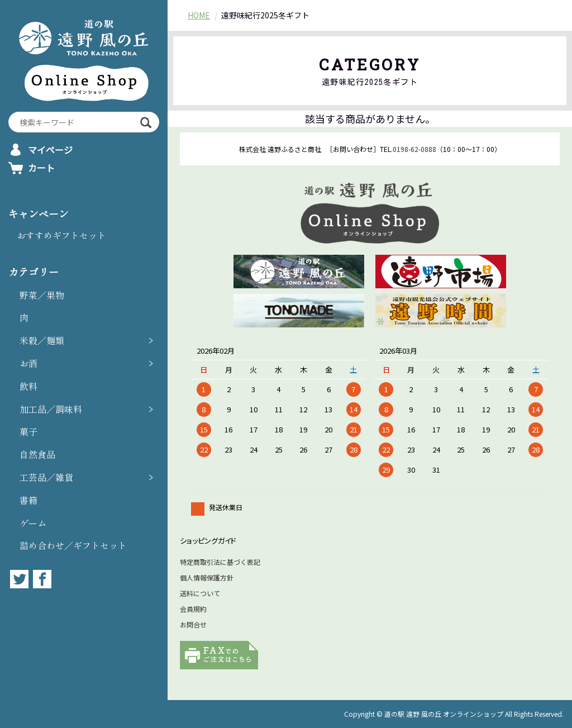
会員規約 (193, 609)
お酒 (28, 363)
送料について (200, 593)
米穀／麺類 (42, 340)
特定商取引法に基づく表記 (220, 562)
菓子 (28, 431)
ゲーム (33, 523)
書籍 (28, 500)
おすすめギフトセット (61, 235)
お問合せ (193, 624)
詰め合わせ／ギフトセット (73, 545)
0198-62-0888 (414, 149)
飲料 (28, 386)
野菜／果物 (42, 295)
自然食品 (37, 454)
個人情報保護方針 (207, 577)
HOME (199, 15)
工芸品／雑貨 (46, 477)
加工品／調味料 (51, 409)
